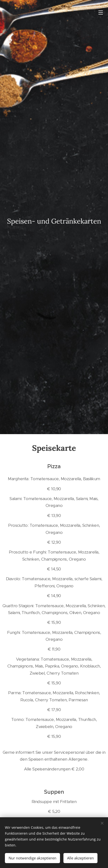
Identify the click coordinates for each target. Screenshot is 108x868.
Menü (101, 13)
